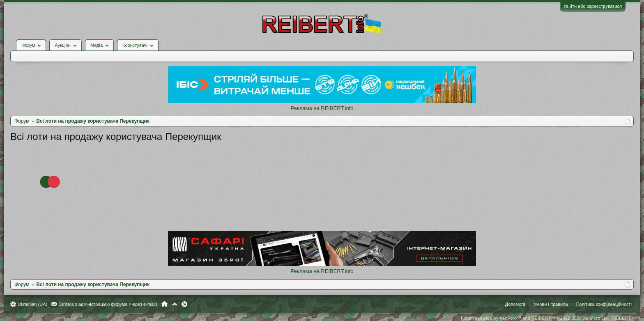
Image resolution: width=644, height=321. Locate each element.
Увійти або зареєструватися (593, 6)
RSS (184, 304)
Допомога (515, 304)
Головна (164, 304)
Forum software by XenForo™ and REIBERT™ (546, 318)
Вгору (175, 304)
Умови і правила (551, 304)
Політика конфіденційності (604, 304)
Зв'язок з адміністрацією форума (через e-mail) (108, 304)
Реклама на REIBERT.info (322, 108)
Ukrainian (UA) (32, 304)
